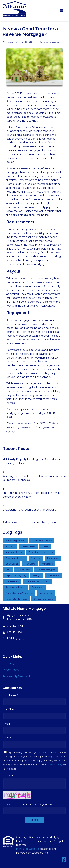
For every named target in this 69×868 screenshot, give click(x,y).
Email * (8, 724)
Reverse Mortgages (49, 42)
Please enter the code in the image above (28, 804)
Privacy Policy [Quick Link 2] (11, 670)
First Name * (11, 695)
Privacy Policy (56, 765)
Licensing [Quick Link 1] (8, 663)
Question (9, 775)
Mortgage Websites (28, 849)
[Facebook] (64, 860)
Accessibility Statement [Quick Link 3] (16, 676)
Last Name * (11, 710)
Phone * (8, 738)
